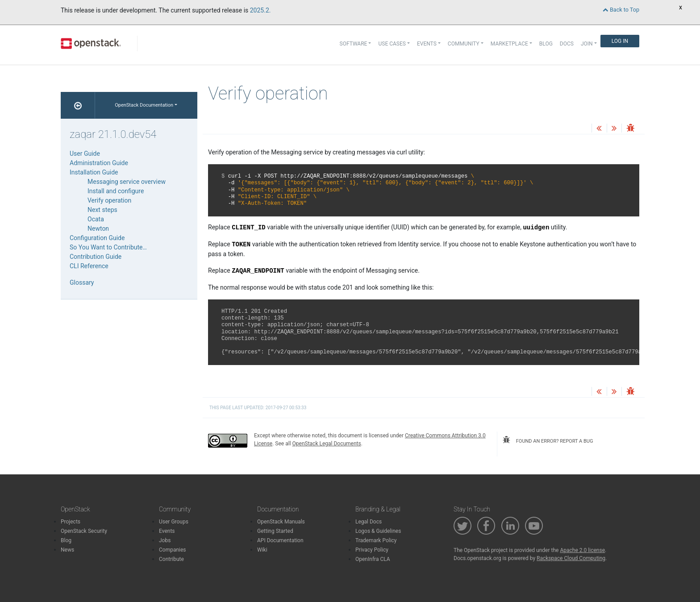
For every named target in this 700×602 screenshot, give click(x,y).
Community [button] (464, 44)
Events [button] (427, 44)
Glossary (82, 282)
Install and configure (116, 191)
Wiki (262, 550)
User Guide (85, 154)
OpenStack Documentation (144, 105)
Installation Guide (94, 172)
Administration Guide (99, 163)
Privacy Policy (372, 550)
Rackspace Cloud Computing (571, 558)
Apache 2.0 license (582, 550)
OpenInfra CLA (373, 559)
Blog (546, 44)
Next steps (102, 210)
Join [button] (587, 44)
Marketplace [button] (509, 44)
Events (167, 531)
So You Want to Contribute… (108, 247)
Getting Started (275, 531)
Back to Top (621, 10)
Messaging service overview (127, 182)
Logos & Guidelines (378, 531)
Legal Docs (369, 522)
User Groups (174, 522)
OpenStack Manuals (281, 522)
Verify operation (109, 200)
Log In (620, 41)
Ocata (96, 219)
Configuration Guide (97, 238)
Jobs (165, 540)
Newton (98, 228)
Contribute (171, 559)
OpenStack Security (84, 531)
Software (354, 44)
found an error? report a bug (548, 440)
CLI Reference (89, 266)
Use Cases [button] (392, 44)
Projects (71, 522)
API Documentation (280, 540)
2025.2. (260, 10)
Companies (173, 550)
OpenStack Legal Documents (327, 444)
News (67, 550)
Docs (567, 44)
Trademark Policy (376, 540)
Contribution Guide (96, 257)
